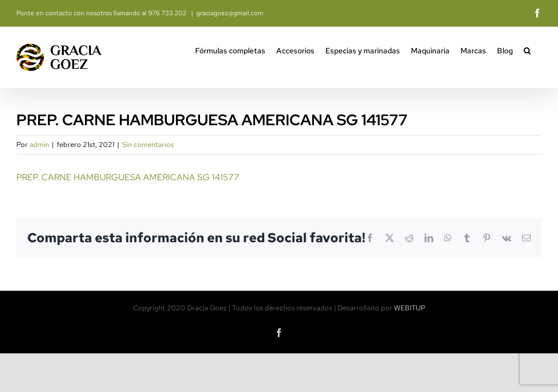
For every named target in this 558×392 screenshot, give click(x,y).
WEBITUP (410, 308)
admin (39, 145)
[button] (527, 50)
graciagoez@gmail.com (230, 13)
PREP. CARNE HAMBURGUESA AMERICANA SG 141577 (128, 177)
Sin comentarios (148, 145)
